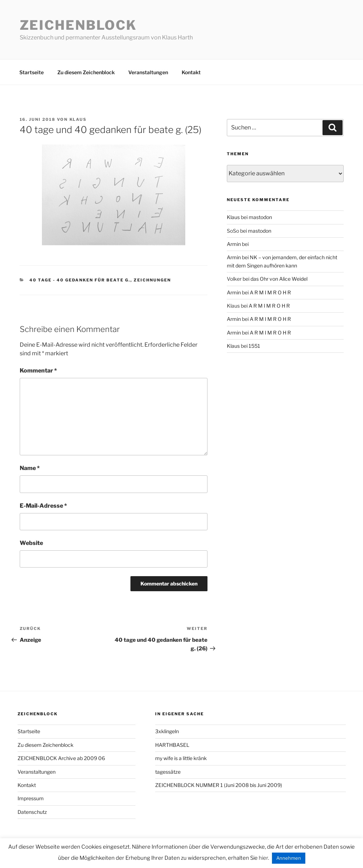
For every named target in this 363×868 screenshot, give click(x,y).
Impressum (31, 798)
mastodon (260, 217)
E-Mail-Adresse (43, 506)
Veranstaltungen (148, 72)
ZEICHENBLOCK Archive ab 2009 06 (61, 758)
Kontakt (191, 72)
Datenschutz (32, 812)
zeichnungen (152, 280)
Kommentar (38, 371)
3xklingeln (167, 731)
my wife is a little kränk (181, 758)
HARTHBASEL (172, 745)
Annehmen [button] (289, 858)
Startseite (32, 72)
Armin (234, 244)
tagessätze (168, 772)
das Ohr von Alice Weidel (279, 279)
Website (31, 543)
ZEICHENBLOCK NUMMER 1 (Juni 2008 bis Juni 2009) (219, 785)
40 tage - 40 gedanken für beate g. (80, 280)
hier (263, 858)
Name (30, 468)
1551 (254, 346)
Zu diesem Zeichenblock (86, 72)
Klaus (78, 119)
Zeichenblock (78, 25)
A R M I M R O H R (270, 292)
